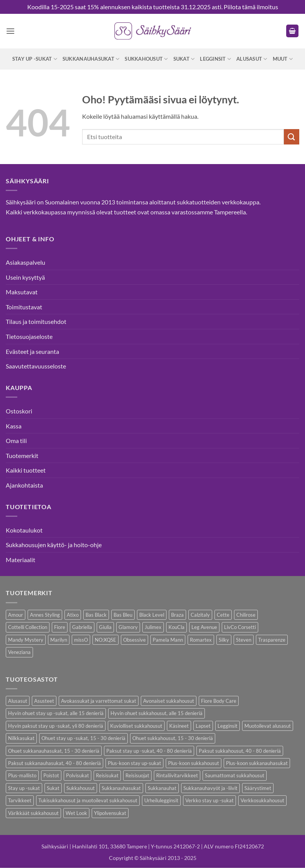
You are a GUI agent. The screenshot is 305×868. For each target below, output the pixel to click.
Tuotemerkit (22, 456)
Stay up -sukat (35, 59)
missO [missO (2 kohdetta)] (81, 640)
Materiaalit (21, 560)
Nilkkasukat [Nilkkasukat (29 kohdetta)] (21, 738)
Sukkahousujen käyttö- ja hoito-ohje (54, 545)
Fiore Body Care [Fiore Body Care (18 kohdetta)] (219, 701)
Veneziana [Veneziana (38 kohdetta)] (19, 652)
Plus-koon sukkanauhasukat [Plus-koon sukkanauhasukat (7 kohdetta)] (257, 763)
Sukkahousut (146, 59)
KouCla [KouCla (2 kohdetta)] (176, 627)
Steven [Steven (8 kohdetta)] (244, 640)
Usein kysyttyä (25, 277)
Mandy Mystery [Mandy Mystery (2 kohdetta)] (26, 640)
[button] (10, 31)
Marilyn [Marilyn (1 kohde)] (59, 640)
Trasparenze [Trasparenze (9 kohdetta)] (272, 640)
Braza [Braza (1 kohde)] (177, 615)
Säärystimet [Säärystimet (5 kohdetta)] (258, 788)
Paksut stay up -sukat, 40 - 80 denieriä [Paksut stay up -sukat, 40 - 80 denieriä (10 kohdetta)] (149, 751)
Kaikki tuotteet (26, 470)
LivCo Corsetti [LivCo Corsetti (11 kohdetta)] (240, 627)
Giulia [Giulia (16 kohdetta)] (105, 627)
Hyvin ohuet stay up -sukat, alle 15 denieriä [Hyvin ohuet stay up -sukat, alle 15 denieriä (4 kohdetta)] (56, 713)
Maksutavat (22, 292)
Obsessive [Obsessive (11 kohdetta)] (134, 640)
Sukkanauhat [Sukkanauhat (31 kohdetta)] (162, 788)
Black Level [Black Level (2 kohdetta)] (152, 615)
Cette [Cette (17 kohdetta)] (223, 615)
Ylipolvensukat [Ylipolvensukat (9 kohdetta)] (110, 813)
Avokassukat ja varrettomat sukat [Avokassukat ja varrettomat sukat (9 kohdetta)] (99, 701)
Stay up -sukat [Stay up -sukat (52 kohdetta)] (24, 788)
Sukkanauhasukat (91, 59)
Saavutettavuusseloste (36, 366)
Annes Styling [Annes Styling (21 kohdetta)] (45, 615)
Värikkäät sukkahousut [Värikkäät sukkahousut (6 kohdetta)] (33, 813)
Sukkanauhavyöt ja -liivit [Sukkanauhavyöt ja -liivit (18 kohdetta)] (210, 788)
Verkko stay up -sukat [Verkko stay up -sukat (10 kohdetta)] (209, 800)
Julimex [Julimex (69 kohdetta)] (153, 627)
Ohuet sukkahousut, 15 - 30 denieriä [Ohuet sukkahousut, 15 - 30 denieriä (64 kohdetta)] (173, 738)
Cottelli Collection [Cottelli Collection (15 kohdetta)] (28, 627)
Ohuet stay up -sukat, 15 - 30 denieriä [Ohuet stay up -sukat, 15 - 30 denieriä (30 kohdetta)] (83, 738)
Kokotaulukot (24, 530)
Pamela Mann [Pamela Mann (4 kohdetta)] (168, 640)
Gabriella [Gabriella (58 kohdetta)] (82, 627)
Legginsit (215, 59)
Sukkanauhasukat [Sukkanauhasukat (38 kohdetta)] (121, 788)
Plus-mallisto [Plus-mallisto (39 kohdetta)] (22, 775)
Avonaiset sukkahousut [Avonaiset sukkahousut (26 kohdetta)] (169, 701)
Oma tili (16, 441)
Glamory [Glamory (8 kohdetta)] (128, 627)
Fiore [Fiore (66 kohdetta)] (60, 627)
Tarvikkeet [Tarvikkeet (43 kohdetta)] (20, 800)
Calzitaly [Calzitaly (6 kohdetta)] (200, 615)
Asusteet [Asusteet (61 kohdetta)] (44, 701)
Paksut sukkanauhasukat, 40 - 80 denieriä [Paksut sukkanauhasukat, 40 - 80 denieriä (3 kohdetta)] (54, 763)
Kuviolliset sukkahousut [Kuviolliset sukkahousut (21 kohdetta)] (136, 726)
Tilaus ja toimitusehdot (36, 321)
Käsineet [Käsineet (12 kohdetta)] (179, 726)
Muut (283, 59)
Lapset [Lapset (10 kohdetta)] (203, 726)
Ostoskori (19, 411)
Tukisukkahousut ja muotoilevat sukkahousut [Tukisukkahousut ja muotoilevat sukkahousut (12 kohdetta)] (88, 800)
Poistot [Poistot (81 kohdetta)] (51, 775)
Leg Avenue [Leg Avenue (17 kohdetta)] (204, 627)
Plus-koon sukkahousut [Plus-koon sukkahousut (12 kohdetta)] (194, 763)
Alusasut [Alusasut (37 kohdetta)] (18, 701)
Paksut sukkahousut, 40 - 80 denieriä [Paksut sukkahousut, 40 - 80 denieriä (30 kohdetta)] (240, 751)
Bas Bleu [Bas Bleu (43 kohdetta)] (123, 615)
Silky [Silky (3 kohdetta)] (224, 640)
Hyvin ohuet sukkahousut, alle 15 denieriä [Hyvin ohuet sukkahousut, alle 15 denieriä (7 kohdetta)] (157, 713)
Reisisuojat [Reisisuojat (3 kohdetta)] (137, 775)
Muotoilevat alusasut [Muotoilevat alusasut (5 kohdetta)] (268, 726)
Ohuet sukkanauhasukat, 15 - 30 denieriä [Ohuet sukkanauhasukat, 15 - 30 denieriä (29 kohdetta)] (54, 751)
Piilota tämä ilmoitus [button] (251, 7)
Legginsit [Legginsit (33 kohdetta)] (228, 726)
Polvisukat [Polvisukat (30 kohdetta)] (77, 775)
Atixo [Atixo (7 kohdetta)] (73, 615)
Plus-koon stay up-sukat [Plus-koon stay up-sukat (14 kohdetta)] (134, 763)
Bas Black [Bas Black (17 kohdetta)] (96, 615)
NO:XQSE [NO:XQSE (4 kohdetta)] (106, 640)
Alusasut (252, 59)
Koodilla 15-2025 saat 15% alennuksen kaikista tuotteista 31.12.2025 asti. (125, 7)
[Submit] (292, 137)
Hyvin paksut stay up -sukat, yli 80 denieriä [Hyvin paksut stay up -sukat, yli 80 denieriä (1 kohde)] (56, 726)
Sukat (184, 59)
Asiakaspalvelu (26, 262)
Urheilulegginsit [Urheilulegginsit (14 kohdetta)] (161, 800)
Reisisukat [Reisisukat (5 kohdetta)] (107, 775)
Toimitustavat (24, 307)
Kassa (14, 426)
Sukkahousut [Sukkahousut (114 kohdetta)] (81, 788)
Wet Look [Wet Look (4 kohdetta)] (76, 813)
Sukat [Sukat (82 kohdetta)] (53, 788)
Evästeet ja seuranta (32, 351)
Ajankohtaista (24, 485)
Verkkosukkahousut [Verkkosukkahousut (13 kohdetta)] (262, 800)
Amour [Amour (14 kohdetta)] (16, 615)
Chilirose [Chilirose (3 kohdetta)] (246, 615)
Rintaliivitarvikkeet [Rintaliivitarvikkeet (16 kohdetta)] (177, 775)
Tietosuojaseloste (29, 336)
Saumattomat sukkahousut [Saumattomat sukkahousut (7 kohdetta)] (235, 775)
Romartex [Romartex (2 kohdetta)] (201, 640)
